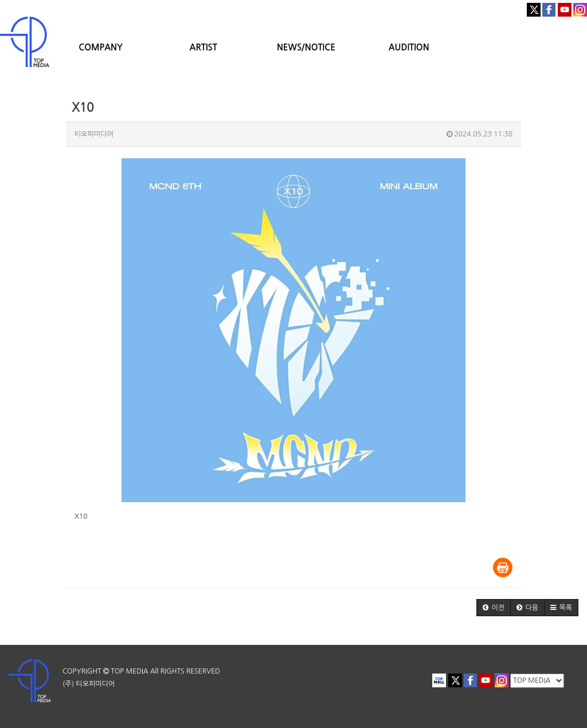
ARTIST (204, 47)
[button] (494, 608)
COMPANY (101, 47)
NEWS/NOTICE (306, 47)
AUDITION (409, 47)
